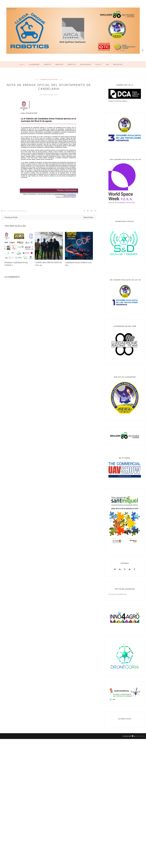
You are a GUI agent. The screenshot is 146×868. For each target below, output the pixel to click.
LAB (107, 64)
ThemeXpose (140, 736)
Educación (118, 64)
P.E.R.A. (98, 64)
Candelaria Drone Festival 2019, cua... (78, 264)
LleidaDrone (34, 64)
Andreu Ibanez (48, 95)
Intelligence (86, 64)
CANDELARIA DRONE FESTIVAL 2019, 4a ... (48, 264)
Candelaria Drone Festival (49, 79)
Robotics (72, 64)
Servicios (59, 64)
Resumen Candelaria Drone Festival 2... (16, 264)
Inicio (22, 64)
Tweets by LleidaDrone (117, 594)
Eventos (47, 64)
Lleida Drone (11, 9)
